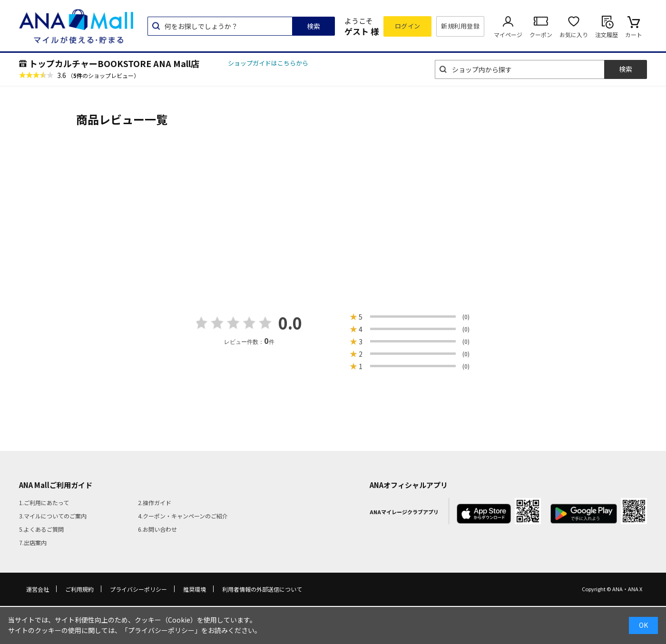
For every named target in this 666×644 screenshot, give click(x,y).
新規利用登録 (460, 26)
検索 (313, 26)
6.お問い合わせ (157, 529)
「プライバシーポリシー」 (161, 630)
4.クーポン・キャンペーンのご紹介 (183, 516)
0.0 (290, 323)
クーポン (541, 34)
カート (634, 34)
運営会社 (38, 589)
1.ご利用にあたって (44, 503)
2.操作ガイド (155, 503)
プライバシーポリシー (138, 589)
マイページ (508, 34)
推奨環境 (195, 589)
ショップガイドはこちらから (268, 63)
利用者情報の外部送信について (262, 589)
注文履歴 (607, 34)
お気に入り (574, 34)
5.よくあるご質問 (41, 529)
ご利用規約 (79, 589)
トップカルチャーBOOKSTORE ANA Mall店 (114, 63)
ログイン (408, 26)
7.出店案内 (33, 542)
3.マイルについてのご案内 (53, 516)
